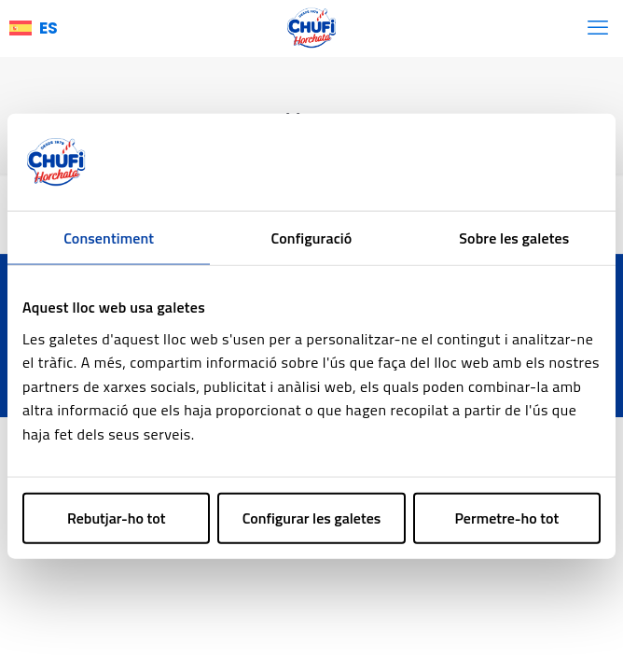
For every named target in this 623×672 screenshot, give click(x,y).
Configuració (312, 238)
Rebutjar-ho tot (117, 517)
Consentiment (109, 238)
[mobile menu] (598, 28)
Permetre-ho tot (506, 517)
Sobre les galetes (514, 238)
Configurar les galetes (312, 517)
